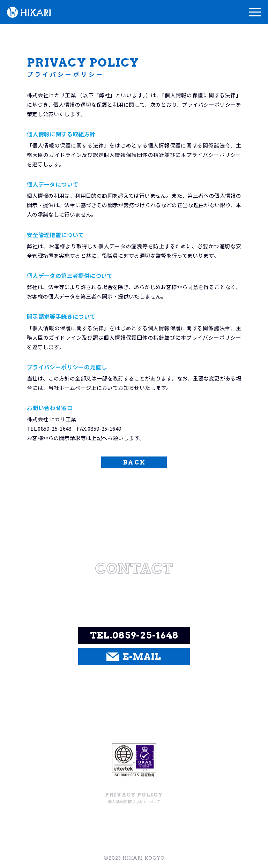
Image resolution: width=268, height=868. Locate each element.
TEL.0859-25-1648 (134, 635)
